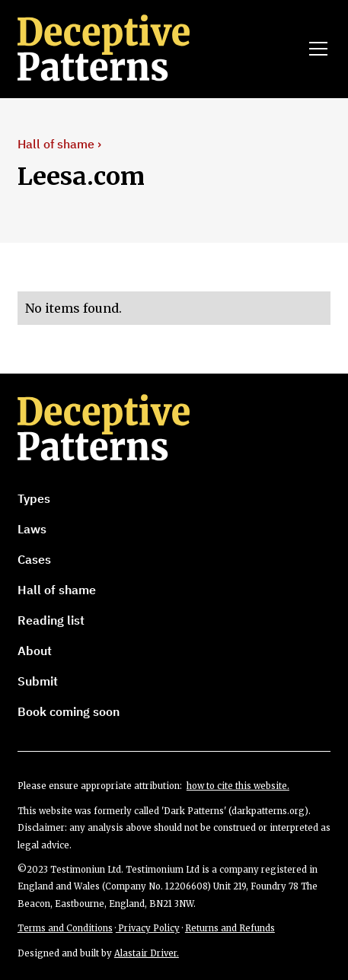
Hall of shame (57, 590)
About (35, 651)
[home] (125, 49)
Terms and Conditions (65, 928)
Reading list (51, 620)
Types (34, 498)
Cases (34, 559)
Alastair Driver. (147, 953)
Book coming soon (69, 711)
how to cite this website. (238, 786)
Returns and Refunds (230, 928)
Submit (38, 681)
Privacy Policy (148, 928)
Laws (32, 529)
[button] (315, 49)
